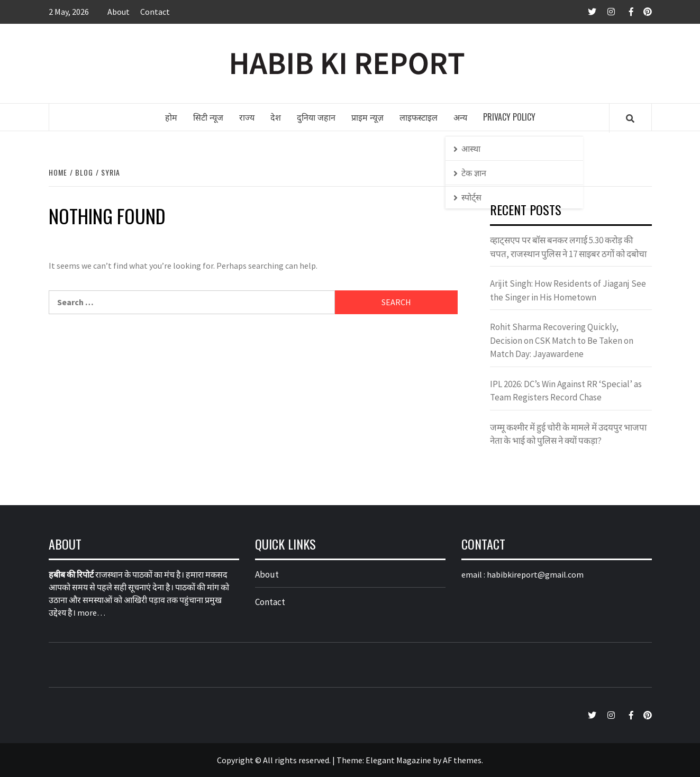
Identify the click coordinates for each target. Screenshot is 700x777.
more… (91, 613)
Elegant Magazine (398, 760)
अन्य (460, 117)
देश (276, 117)
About (119, 12)
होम (171, 117)
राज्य (247, 117)
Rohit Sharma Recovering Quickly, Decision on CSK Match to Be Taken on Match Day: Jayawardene (562, 340)
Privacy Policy (509, 117)
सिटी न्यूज (208, 117)
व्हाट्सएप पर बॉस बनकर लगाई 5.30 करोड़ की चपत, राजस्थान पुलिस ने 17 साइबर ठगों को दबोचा (568, 247)
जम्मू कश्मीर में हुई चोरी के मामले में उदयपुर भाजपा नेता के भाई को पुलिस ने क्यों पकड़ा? (568, 434)
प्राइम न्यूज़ (367, 117)
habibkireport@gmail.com (535, 574)
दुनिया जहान (316, 117)
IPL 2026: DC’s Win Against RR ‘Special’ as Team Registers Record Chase (566, 391)
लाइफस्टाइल (419, 117)
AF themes (462, 760)
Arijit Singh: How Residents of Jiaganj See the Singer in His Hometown (568, 290)
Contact (155, 12)
